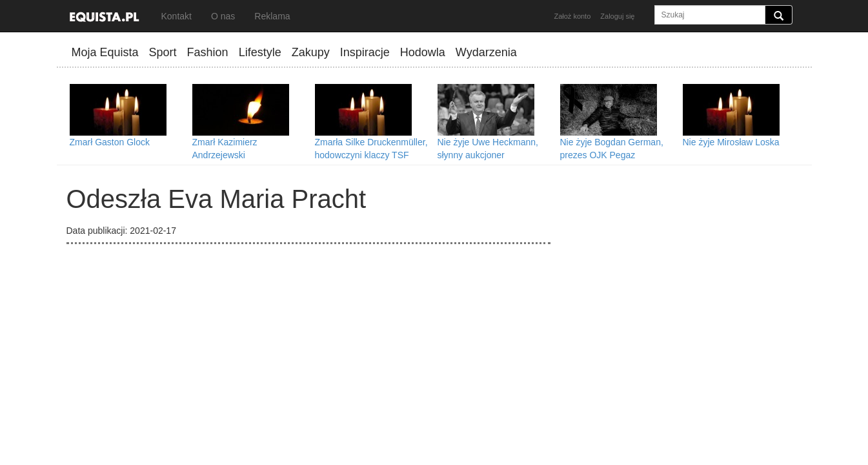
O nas (223, 16)
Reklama (272, 16)
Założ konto (572, 16)
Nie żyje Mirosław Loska (731, 142)
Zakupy (311, 52)
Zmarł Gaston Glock (110, 142)
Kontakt (177, 16)
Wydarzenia (486, 52)
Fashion (208, 52)
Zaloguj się (617, 16)
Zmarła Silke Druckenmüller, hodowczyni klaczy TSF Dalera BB (371, 155)
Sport (163, 52)
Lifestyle (260, 52)
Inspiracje (365, 52)
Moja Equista (105, 52)
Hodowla (423, 52)
